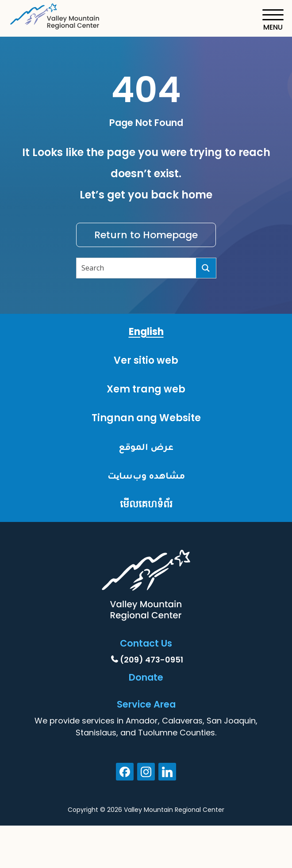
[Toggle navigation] (273, 20)
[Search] (206, 268)
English (146, 332)
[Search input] (137, 268)
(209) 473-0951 (152, 660)
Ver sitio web (146, 360)
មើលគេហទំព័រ (146, 504)
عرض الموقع (146, 447)
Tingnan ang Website (146, 418)
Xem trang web (146, 389)
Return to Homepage (146, 235)
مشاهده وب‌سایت (146, 475)
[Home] (55, 15)
